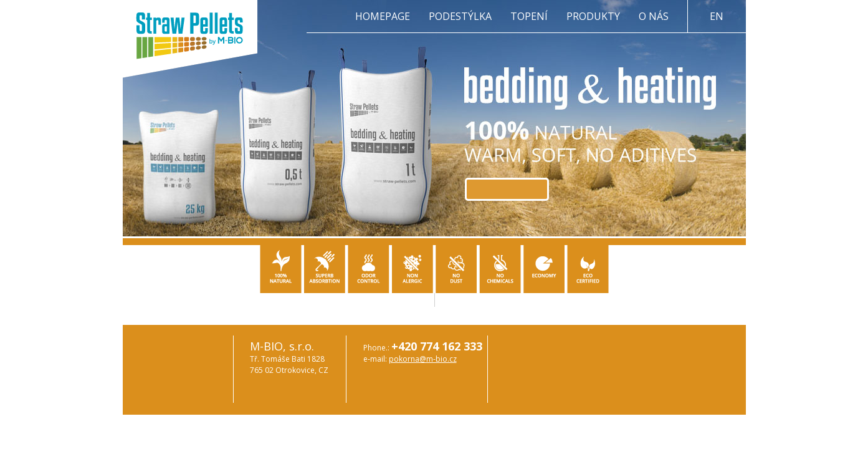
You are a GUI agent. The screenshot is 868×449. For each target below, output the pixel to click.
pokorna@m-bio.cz (423, 359)
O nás (654, 16)
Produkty (593, 16)
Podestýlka (460, 16)
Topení (529, 16)
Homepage (383, 16)
